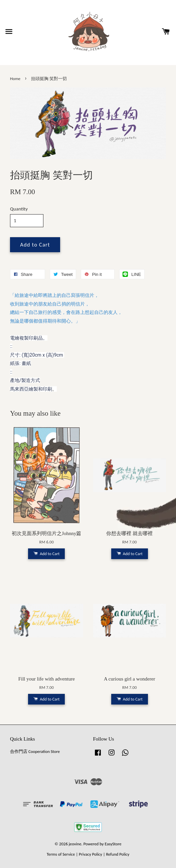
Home (15, 79)
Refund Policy (118, 854)
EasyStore (113, 844)
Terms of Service (61, 854)
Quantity (19, 209)
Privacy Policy (91, 854)
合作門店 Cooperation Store (35, 751)
